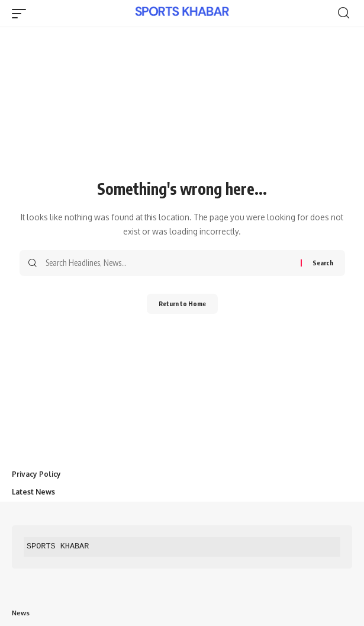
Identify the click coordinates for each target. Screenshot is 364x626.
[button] (22, 14)
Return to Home (182, 304)
